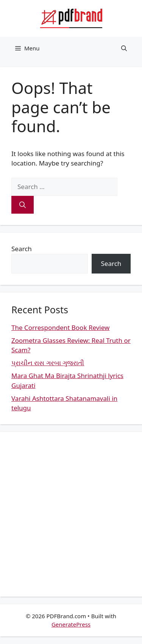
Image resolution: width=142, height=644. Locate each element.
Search (22, 249)
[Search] (23, 205)
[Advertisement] (71, 514)
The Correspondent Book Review (60, 327)
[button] (124, 48)
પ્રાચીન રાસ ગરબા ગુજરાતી (48, 363)
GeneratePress (71, 624)
